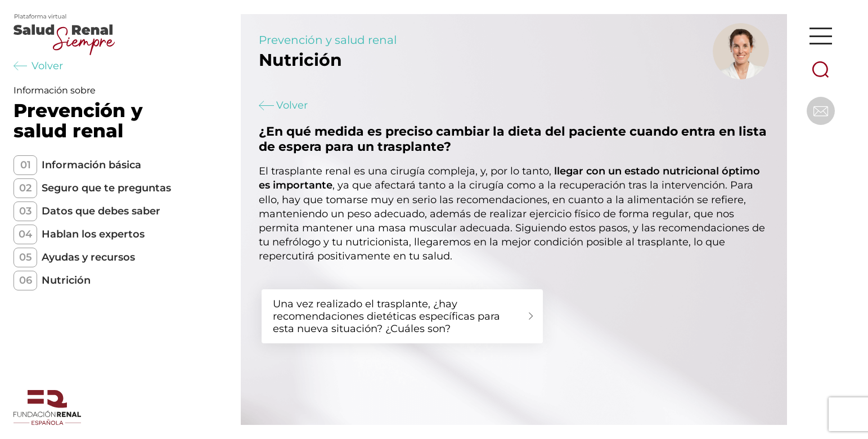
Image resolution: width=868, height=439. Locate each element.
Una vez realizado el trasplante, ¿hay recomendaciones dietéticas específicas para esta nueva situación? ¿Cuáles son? (386, 316)
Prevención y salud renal (328, 40)
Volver (38, 66)
